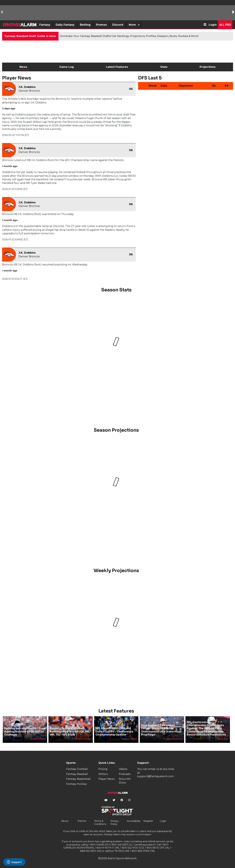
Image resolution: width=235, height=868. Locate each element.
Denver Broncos (29, 91)
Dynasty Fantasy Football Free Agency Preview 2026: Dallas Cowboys (25, 731)
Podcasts (125, 774)
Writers (103, 774)
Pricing (103, 769)
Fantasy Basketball (78, 779)
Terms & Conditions (100, 823)
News (23, 67)
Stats (164, 67)
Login (213, 25)
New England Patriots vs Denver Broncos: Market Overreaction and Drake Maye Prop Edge (161, 730)
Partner (82, 821)
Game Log (67, 67)
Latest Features (117, 67)
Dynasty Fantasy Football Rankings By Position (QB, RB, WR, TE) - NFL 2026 (70, 731)
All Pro (225, 25)
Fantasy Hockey (76, 784)
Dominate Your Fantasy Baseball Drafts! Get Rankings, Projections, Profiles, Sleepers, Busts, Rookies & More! (129, 36)
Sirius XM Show (125, 781)
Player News (106, 779)
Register (148, 821)
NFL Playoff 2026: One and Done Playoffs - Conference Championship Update (114, 731)
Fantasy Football (77, 769)
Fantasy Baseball (77, 774)
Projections (208, 67)
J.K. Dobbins (27, 87)
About (65, 821)
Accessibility (134, 821)
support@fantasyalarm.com (155, 776)
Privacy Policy (115, 823)
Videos (123, 769)
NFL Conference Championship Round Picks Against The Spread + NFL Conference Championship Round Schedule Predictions (206, 728)
